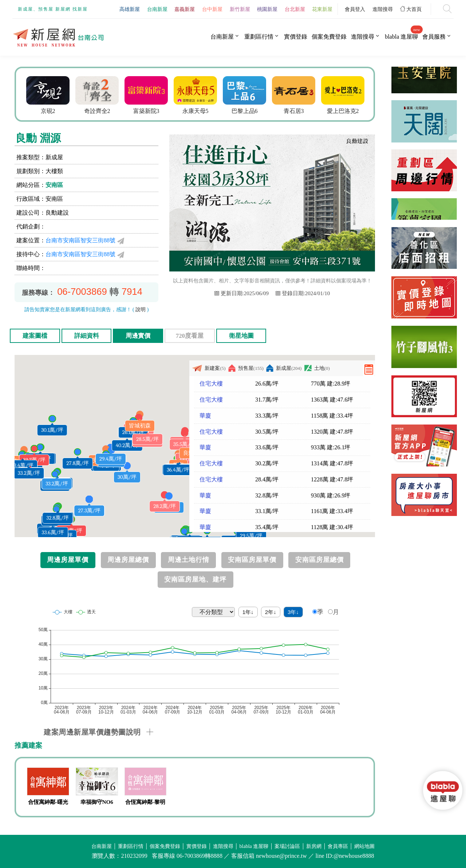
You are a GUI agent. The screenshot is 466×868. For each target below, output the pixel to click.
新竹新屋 (240, 9)
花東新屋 (322, 9)
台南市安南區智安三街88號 (80, 240)
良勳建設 (57, 213)
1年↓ (248, 612)
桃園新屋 (267, 9)
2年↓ (271, 612)
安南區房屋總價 (319, 560)
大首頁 (411, 9)
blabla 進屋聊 (401, 36)
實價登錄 (296, 37)
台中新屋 (212, 9)
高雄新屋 (130, 9)
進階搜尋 (383, 9)
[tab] (209, 732)
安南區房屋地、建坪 (195, 579)
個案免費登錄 (329, 37)
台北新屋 (295, 9)
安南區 (54, 185)
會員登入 (355, 9)
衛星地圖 (241, 336)
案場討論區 (287, 846)
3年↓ (293, 612)
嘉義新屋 (185, 9)
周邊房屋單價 (68, 560)
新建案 (209, 368)
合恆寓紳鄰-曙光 (48, 802)
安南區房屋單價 (252, 560)
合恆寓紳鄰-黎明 (145, 802)
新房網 (314, 846)
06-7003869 (82, 292)
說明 (141, 310)
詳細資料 (87, 336)
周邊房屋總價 (128, 560)
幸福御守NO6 (97, 802)
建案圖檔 (35, 336)
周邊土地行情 (189, 560)
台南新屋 (157, 9)
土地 (317, 368)
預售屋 (246, 368)
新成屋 (284, 368)
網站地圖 (364, 846)
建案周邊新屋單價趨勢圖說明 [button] (92, 732)
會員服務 (434, 37)
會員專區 (338, 846)
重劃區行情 (259, 37)
